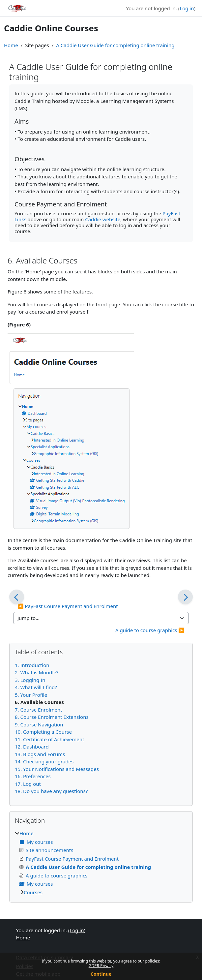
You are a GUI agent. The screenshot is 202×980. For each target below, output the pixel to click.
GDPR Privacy (101, 966)
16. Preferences (33, 776)
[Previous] (17, 597)
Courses (33, 892)
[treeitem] (101, 863)
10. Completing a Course (43, 732)
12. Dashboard (32, 747)
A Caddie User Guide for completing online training (115, 45)
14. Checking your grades (44, 761)
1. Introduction (32, 665)
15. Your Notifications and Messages (57, 769)
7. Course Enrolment (39, 710)
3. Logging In (30, 680)
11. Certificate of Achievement (49, 739)
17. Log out (28, 784)
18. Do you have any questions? (51, 791)
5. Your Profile (31, 695)
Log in (187, 8)
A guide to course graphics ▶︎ (150, 630)
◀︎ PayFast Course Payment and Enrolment (68, 606)
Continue (101, 974)
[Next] (185, 597)
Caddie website (103, 219)
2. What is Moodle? (37, 672)
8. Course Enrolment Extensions (52, 717)
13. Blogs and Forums (40, 754)
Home (11, 45)
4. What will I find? (36, 687)
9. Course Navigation (39, 724)
